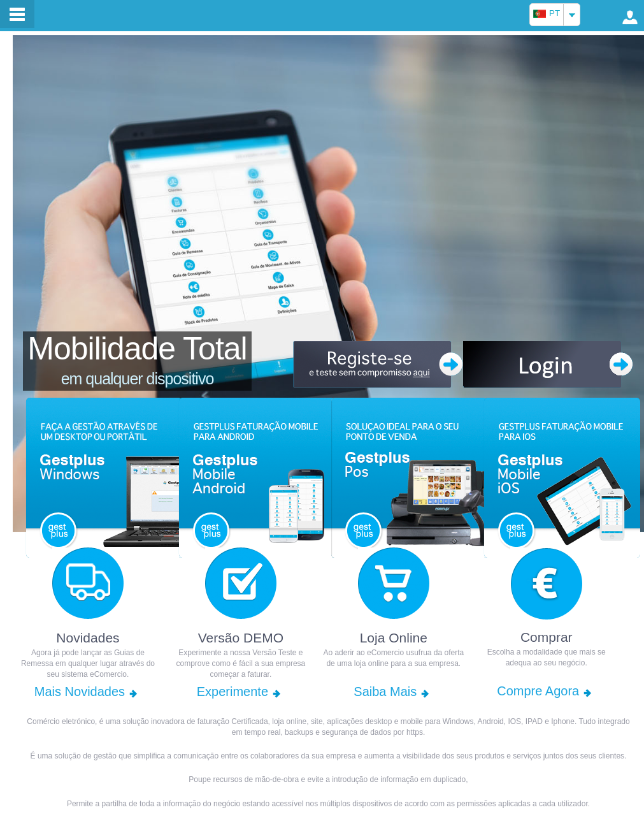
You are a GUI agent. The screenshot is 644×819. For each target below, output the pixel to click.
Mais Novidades (80, 692)
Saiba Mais (385, 692)
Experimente (233, 692)
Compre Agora (538, 691)
